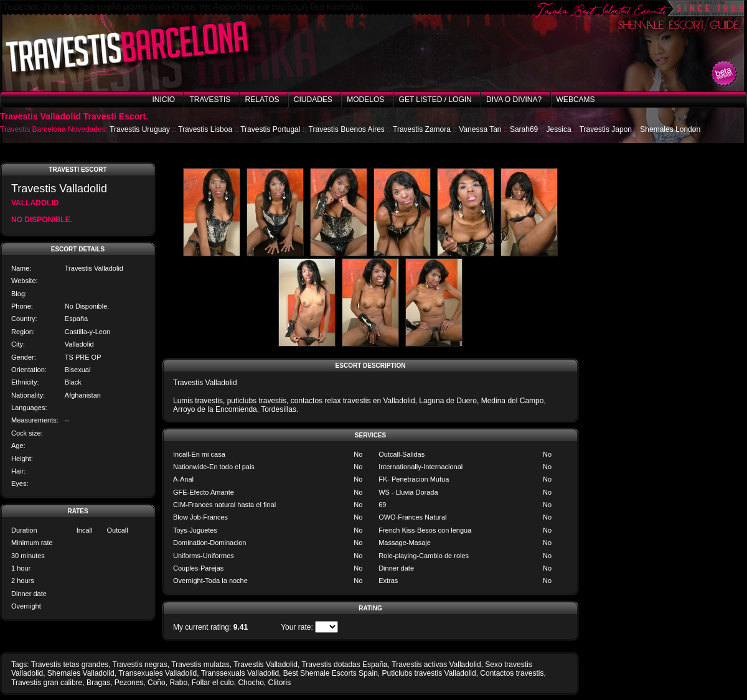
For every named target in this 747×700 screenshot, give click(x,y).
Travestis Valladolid (265, 665)
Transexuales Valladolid (157, 673)
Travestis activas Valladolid (436, 665)
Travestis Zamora (422, 129)
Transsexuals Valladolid (240, 673)
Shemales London (670, 129)
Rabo (178, 683)
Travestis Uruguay (140, 129)
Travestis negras (140, 665)
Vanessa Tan (480, 129)
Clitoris (279, 683)
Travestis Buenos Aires (347, 129)
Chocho (251, 683)
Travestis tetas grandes (70, 665)
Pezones (129, 683)
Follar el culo (213, 683)
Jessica (559, 129)
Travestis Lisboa (205, 129)
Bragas (98, 683)
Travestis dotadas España (344, 665)
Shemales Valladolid (81, 673)
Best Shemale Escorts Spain (331, 673)
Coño (157, 683)
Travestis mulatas (200, 665)
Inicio (163, 100)
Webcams (576, 100)
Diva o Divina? (514, 100)
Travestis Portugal (270, 129)
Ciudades (313, 100)
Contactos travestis (512, 673)
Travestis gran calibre (47, 683)
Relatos (262, 100)
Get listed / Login (435, 100)
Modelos (365, 100)
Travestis (210, 100)
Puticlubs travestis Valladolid (429, 673)
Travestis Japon (606, 129)
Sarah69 (524, 129)
